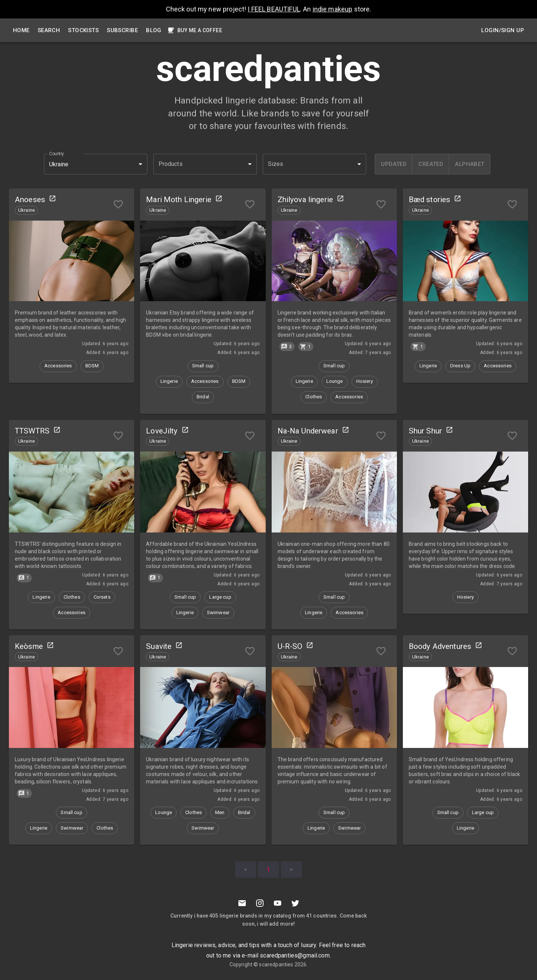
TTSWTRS (32, 431)
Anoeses (30, 200)
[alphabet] (469, 164)
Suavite (159, 646)
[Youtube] (278, 903)
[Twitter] (295, 903)
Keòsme (29, 646)
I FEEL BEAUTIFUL (274, 9)
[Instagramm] (260, 903)
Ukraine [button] (59, 164)
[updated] (394, 164)
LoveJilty (162, 431)
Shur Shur (425, 431)
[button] (205, 164)
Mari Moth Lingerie (179, 200)
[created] (431, 164)
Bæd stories (430, 200)
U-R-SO (290, 646)
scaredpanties (276, 964)
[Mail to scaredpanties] (242, 903)
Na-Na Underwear (308, 431)
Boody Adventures (440, 646)
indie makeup (333, 9)
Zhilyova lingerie (305, 200)
